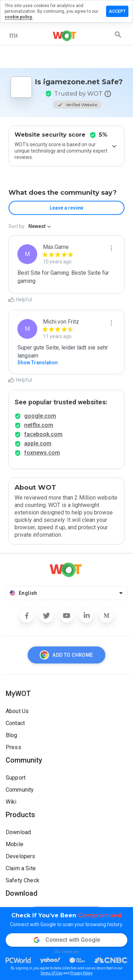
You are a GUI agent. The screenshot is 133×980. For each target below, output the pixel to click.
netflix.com (39, 425)
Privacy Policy (81, 973)
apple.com (38, 443)
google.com (40, 416)
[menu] (13, 35)
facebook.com (43, 434)
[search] (118, 35)
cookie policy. (19, 17)
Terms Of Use (51, 973)
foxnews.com (42, 453)
